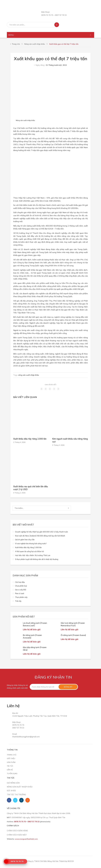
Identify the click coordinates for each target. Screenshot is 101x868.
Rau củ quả (20, 593)
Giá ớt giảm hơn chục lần (25, 540)
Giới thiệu (11, 758)
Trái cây (18, 601)
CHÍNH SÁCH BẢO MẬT (17, 835)
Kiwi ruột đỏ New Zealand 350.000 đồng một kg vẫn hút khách (40, 536)
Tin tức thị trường (16, 795)
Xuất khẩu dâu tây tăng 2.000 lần (30, 439)
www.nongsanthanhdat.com (26, 839)
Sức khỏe (11, 791)
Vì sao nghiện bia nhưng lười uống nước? (31, 544)
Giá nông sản (13, 783)
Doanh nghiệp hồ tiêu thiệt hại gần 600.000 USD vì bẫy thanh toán (41, 532)
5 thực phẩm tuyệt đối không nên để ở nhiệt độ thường (37, 559)
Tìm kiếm (57, 25)
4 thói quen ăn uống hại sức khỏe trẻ (29, 551)
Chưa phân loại (21, 586)
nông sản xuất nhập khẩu (29, 375)
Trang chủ (16, 44)
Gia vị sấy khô (21, 590)
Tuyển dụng (12, 773)
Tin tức (10, 766)
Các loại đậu (20, 582)
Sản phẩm (11, 762)
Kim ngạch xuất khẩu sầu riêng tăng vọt (70, 440)
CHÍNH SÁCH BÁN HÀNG (17, 831)
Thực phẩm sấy (21, 597)
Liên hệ (10, 770)
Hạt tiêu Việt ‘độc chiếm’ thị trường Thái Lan (33, 555)
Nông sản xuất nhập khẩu (35, 44)
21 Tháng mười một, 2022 (56, 65)
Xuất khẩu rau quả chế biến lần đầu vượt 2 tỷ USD (31, 488)
